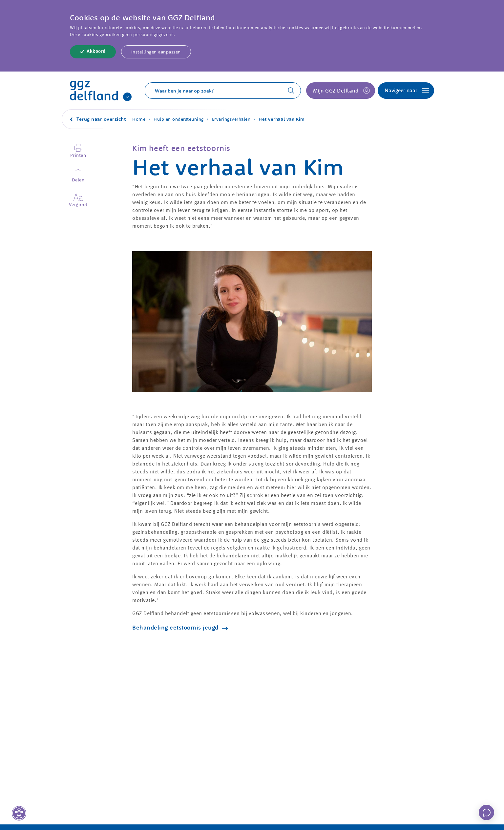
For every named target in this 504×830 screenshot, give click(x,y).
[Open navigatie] (406, 91)
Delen (78, 180)
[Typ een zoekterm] (210, 91)
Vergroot (78, 204)
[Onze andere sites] (127, 97)
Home (139, 119)
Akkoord (96, 52)
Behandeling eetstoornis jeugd (175, 627)
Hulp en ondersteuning (179, 119)
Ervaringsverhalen (231, 119)
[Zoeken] (288, 91)
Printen (78, 155)
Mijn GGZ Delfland (336, 91)
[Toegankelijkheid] (19, 813)
